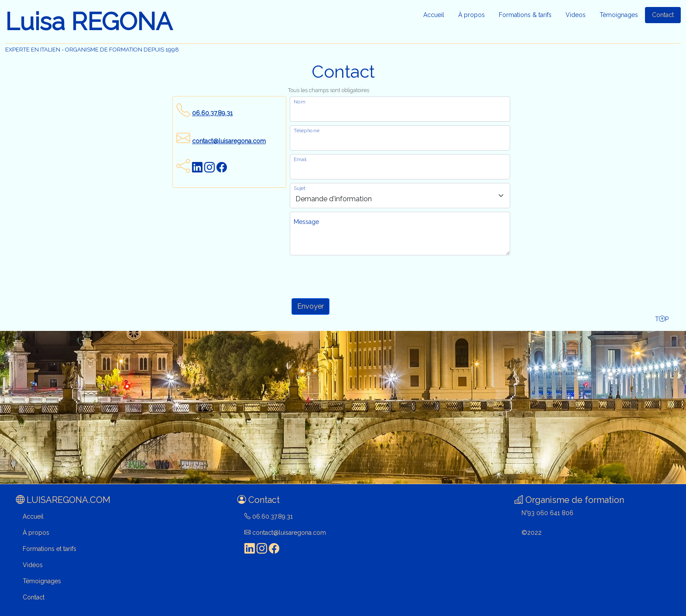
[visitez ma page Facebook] (222, 169)
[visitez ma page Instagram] (209, 169)
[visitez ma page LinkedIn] (197, 169)
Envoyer (310, 306)
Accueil (434, 15)
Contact (663, 15)
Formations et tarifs (50, 549)
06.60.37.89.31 (212, 113)
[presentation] (356, 276)
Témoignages (619, 15)
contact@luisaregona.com (229, 141)
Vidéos (33, 565)
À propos (472, 15)
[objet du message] (400, 196)
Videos (576, 15)
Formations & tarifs (525, 15)
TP (662, 319)
